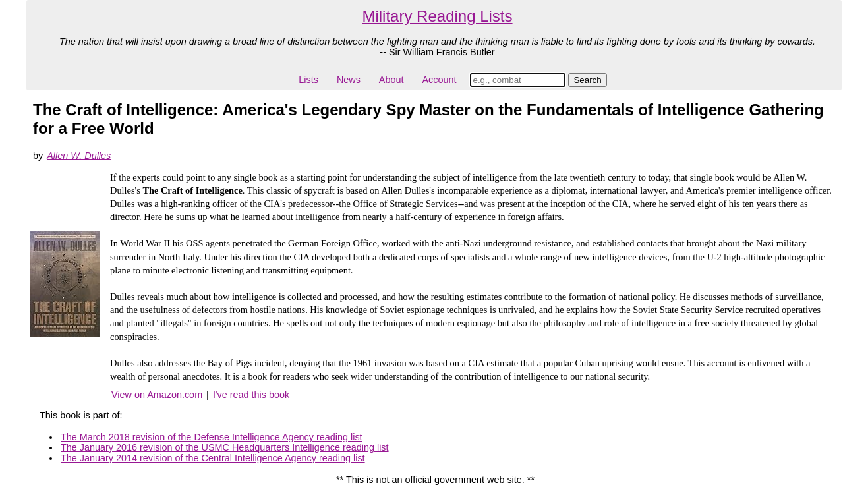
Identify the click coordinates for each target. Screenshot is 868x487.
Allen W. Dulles (79, 156)
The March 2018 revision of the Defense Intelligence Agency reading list (212, 437)
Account (439, 80)
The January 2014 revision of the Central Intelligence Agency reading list (213, 458)
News (349, 80)
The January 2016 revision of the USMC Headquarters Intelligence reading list (225, 447)
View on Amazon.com (157, 395)
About (391, 80)
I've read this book (251, 395)
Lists (308, 80)
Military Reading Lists (437, 16)
